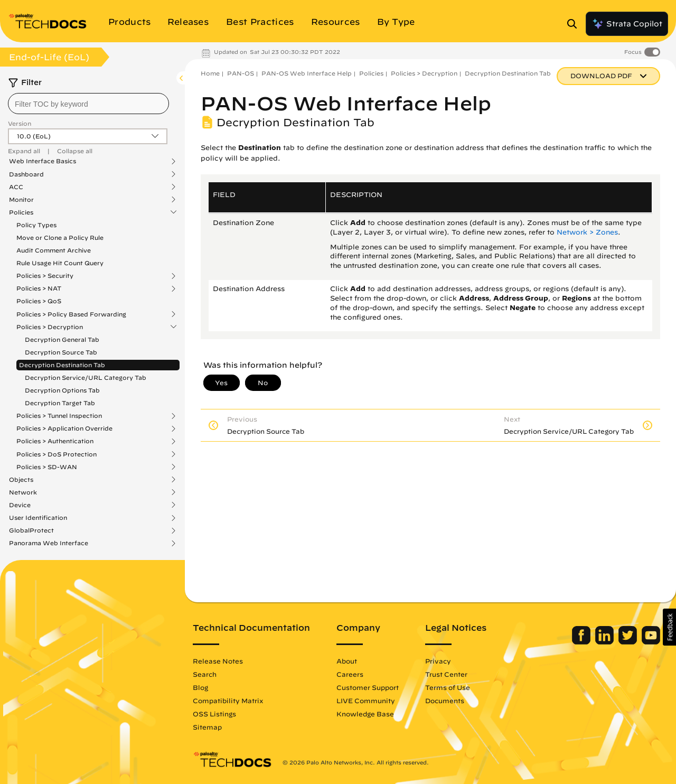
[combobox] (88, 104)
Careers (350, 674)
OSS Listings (214, 714)
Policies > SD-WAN (47, 467)
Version (20, 123)
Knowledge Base (365, 714)
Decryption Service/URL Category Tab (86, 377)
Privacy (438, 661)
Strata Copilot (627, 24)
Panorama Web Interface (49, 543)
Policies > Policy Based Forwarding (71, 314)
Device (20, 505)
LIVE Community (366, 701)
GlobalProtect (31, 530)
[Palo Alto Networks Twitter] (629, 642)
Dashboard (26, 174)
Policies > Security (45, 276)
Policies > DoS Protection (57, 454)
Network (23, 492)
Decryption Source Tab (61, 352)
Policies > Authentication (55, 441)
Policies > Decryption (50, 327)
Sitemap (207, 727)
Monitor (21, 200)
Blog (200, 687)
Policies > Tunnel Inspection (59, 416)
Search (205, 674)
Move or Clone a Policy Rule (60, 237)
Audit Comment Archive (54, 250)
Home (210, 73)
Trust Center (446, 674)
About (347, 661)
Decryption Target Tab (60, 403)
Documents (445, 701)
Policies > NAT (39, 288)
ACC (16, 187)
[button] (669, 627)
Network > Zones (587, 232)
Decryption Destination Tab (62, 365)
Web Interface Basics (43, 161)
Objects (21, 480)
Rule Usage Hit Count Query (60, 263)
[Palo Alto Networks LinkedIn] (605, 642)
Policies (21, 212)
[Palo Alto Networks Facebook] (582, 642)
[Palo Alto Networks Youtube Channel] (651, 642)
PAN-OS (241, 73)
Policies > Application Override (64, 428)
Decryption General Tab (62, 339)
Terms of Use (448, 687)
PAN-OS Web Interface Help (307, 73)
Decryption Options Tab (62, 390)
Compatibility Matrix (228, 701)
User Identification (38, 518)
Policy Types (36, 225)
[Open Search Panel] (575, 24)
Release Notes (218, 661)
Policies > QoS (39, 301)
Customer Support (368, 687)
